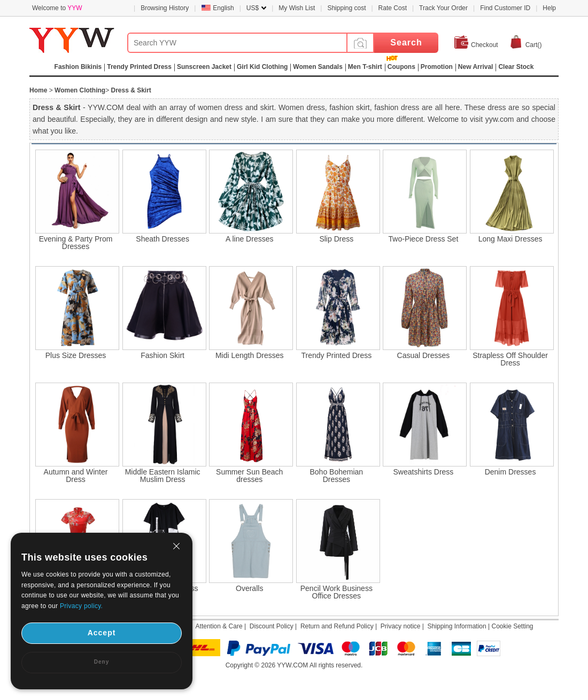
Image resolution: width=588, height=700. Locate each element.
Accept (102, 633)
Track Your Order (443, 8)
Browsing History (165, 8)
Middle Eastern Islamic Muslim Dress (163, 476)
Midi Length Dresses (250, 355)
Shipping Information (457, 626)
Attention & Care (219, 626)
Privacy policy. (81, 606)
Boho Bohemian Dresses (337, 476)
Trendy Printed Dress (336, 355)
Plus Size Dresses (76, 355)
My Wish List (297, 8)
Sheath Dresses (163, 239)
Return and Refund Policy (337, 626)
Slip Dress (336, 239)
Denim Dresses (510, 472)
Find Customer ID (505, 8)
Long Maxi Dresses (510, 239)
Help (549, 8)
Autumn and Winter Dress (76, 476)
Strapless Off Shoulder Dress (510, 359)
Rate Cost (393, 8)
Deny (102, 662)
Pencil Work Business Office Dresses (336, 592)
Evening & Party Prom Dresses (76, 243)
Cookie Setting (512, 626)
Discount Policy (272, 626)
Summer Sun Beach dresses (249, 476)
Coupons (401, 67)
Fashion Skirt (163, 355)
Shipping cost (346, 8)
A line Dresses (249, 239)
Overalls (249, 588)
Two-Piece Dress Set (424, 239)
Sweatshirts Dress (424, 472)
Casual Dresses (424, 355)
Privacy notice (401, 626)
